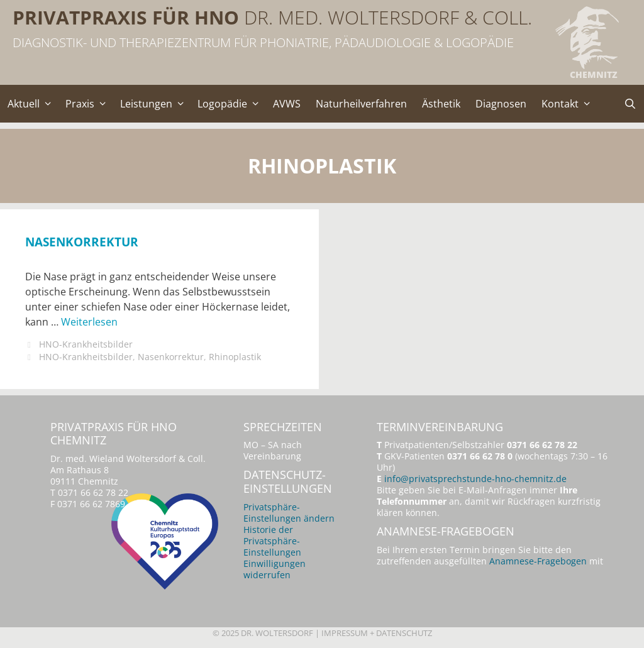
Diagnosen (501, 104)
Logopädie (231, 104)
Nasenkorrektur (82, 242)
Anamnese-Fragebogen (538, 561)
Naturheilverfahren (361, 104)
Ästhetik (441, 104)
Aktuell (33, 104)
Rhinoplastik (235, 357)
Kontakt (569, 104)
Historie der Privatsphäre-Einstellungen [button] (272, 541)
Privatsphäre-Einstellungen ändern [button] (289, 513)
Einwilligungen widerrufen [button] (275, 569)
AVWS (287, 104)
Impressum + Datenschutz (377, 633)
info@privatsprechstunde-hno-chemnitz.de (475, 479)
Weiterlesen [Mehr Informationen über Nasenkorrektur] (89, 322)
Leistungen (155, 104)
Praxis (89, 104)
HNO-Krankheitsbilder (86, 344)
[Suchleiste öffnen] (630, 104)
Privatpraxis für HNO (126, 17)
